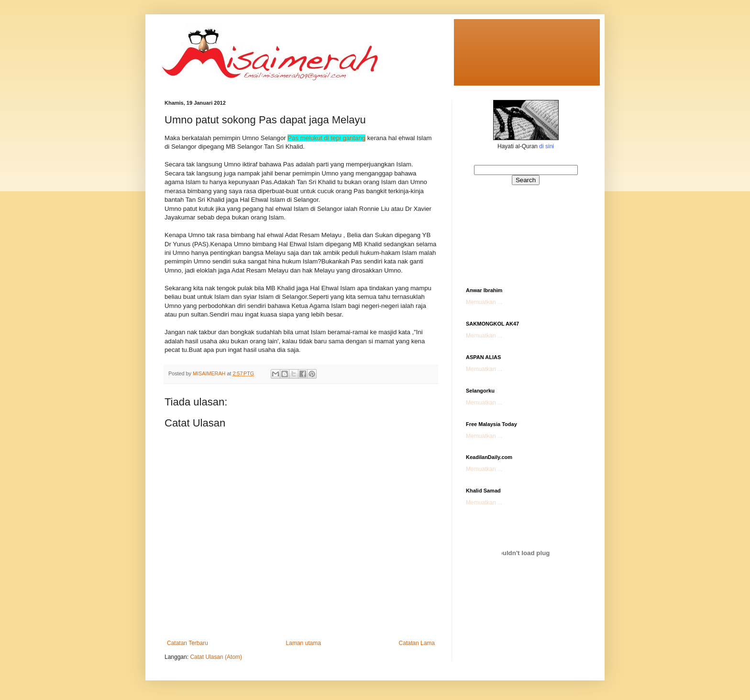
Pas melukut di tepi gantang (326, 138)
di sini (546, 146)
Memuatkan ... (484, 302)
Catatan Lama (417, 643)
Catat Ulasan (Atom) (216, 657)
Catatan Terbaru (187, 643)
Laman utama (303, 643)
